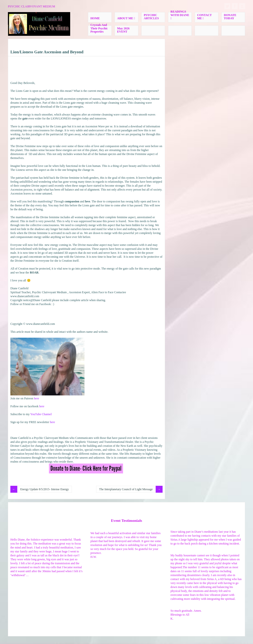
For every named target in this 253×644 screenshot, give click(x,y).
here (36, 398)
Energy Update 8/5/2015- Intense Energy (45, 489)
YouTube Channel (41, 414)
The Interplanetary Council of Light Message (126, 489)
